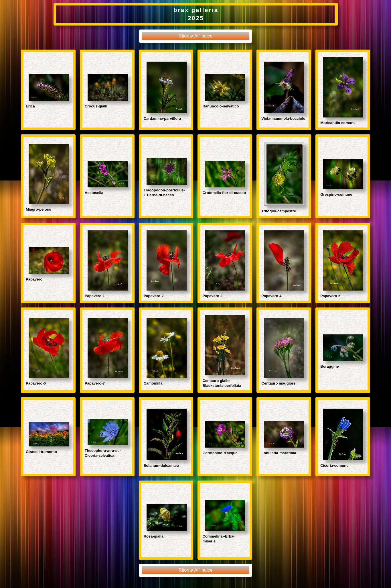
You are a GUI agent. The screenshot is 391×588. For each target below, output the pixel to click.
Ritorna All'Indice (196, 36)
